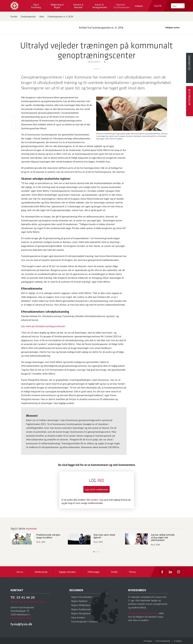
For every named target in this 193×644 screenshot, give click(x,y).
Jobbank (139, 6)
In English (178, 641)
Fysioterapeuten (28, 16)
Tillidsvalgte (93, 572)
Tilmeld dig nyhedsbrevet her (143, 613)
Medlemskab (41, 572)
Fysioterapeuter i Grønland (84, 621)
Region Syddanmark (80, 609)
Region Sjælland (78, 601)
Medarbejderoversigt (21, 618)
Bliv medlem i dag (95, 500)
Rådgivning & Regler (57, 6)
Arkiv (42, 16)
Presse (133, 572)
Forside (14, 16)
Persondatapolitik (163, 641)
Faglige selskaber (67, 572)
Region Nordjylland (80, 613)
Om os (20, 572)
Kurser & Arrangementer (99, 6)
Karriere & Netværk (78, 6)
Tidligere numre (174, 27)
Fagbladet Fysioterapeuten (120, 6)
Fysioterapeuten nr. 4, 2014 (60, 16)
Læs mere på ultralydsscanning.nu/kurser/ (43, 326)
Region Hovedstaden (81, 597)
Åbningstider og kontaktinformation (28, 602)
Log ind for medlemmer (96, 489)
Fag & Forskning (36, 6)
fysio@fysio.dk (21, 624)
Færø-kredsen (77, 617)
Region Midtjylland (80, 605)
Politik (114, 572)
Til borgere (148, 641)
